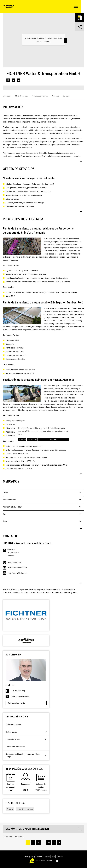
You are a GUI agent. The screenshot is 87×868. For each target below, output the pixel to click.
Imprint (40, 856)
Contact (47, 856)
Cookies (60, 856)
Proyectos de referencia (40, 96)
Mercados (55, 96)
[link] (8, 80)
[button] (81, 6)
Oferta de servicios (21, 96)
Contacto (66, 96)
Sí (65, 40)
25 (49, 843)
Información (7, 96)
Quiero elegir (54, 439)
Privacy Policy (30, 856)
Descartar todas (32, 439)
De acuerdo (22, 439)
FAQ (53, 856)
